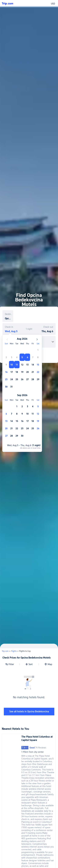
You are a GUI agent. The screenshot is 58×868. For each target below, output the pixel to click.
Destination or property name (9, 314)
